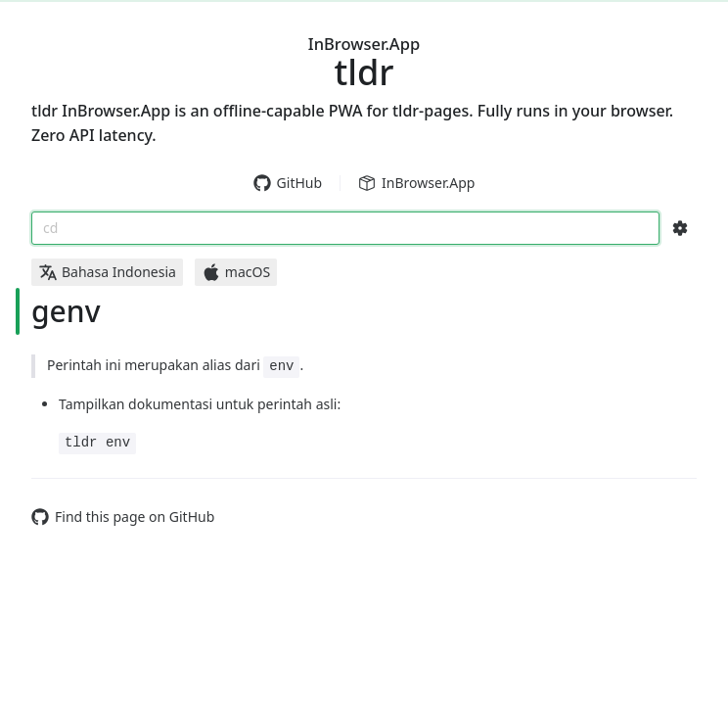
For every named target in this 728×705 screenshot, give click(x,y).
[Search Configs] (680, 228)
